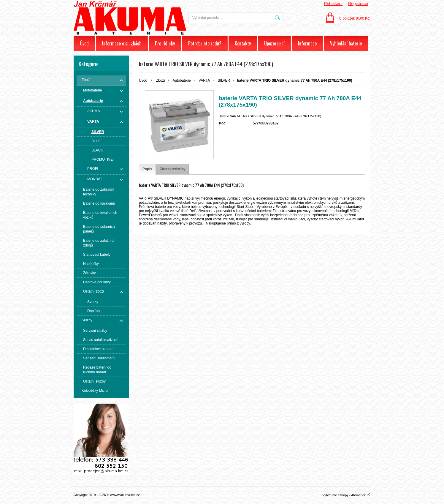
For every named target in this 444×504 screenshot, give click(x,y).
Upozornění (274, 43)
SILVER (224, 80)
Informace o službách (122, 43)
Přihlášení (333, 4)
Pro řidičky (165, 43)
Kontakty (243, 43)
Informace (307, 43)
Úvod (84, 43)
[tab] (147, 169)
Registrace (358, 4)
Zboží (161, 80)
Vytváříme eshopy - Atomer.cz (346, 495)
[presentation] (147, 169)
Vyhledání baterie (346, 43)
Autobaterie (181, 80)
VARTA (204, 80)
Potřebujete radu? (205, 43)
